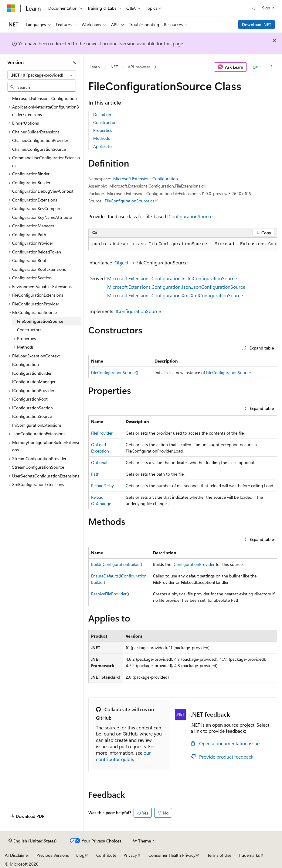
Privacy (130, 855)
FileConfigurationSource (228, 372)
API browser (139, 67)
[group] (183, 244)
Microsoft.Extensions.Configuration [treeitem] (44, 98)
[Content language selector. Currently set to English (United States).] (33, 841)
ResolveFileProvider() (110, 594)
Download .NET (257, 24)
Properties (103, 130)
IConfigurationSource (190, 216)
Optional (99, 462)
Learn (95, 67)
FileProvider (102, 433)
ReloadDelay (102, 486)
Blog (80, 855)
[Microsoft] (11, 8)
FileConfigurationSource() (115, 372)
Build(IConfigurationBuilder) (117, 564)
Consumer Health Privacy (172, 855)
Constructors (105, 122)
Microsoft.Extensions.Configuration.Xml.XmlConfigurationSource (175, 295)
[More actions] (272, 67)
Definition (102, 114)
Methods (102, 138)
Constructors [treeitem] (29, 330)
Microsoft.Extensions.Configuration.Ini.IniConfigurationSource (172, 278)
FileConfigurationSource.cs (129, 201)
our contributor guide (123, 756)
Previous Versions (53, 855)
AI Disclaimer (17, 855)
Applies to (102, 146)
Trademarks (249, 855)
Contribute (106, 855)
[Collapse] (74, 62)
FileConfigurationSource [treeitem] (40, 321)
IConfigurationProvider (194, 564)
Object (121, 262)
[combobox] (42, 75)
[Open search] (253, 8)
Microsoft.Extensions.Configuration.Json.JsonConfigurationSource (176, 287)
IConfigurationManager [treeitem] (34, 382)
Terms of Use (219, 855)
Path (95, 474)
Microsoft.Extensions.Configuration (146, 179)
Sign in (268, 8)
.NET (114, 67)
